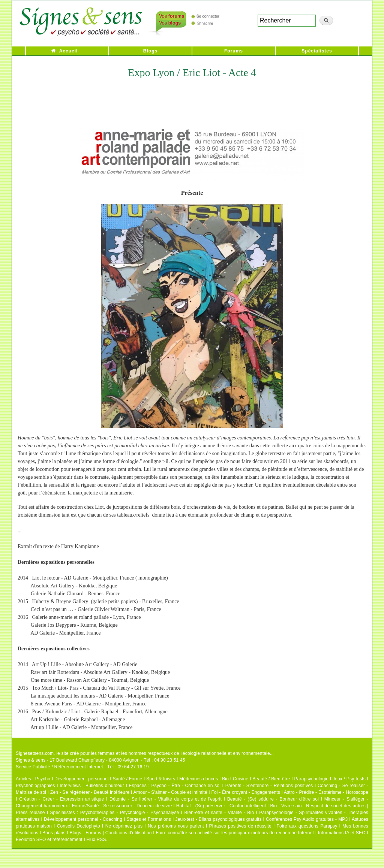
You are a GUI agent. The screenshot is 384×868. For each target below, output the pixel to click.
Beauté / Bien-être (271, 779)
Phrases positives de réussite (240, 826)
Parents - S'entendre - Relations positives (269, 786)
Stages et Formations (149, 819)
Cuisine (241, 779)
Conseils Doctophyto (79, 826)
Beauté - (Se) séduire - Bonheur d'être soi (273, 799)
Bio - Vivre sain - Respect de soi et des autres (318, 806)
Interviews (70, 786)
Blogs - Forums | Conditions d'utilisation (111, 833)
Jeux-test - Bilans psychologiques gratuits (218, 819)
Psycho (43, 779)
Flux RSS (96, 840)
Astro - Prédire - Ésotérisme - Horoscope (326, 792)
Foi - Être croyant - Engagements (245, 792)
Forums (234, 51)
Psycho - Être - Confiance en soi (186, 786)
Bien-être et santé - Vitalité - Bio (219, 813)
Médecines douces (199, 779)
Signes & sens (31, 760)
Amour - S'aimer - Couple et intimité (170, 792)
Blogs (150, 51)
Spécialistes (317, 51)
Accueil (69, 51)
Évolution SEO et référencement (49, 840)
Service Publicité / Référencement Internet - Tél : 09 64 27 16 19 (82, 767)
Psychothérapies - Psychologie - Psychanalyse (130, 813)
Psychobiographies (35, 786)
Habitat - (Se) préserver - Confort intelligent (221, 806)
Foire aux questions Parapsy (307, 826)
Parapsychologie (311, 779)
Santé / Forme (128, 779)
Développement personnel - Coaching (83, 819)
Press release (30, 813)
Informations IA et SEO (342, 833)
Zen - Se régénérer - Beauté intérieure (90, 792)
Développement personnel (82, 779)
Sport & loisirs (161, 779)
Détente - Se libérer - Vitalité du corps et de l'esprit (166, 799)
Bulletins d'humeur (105, 786)
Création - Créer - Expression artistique (61, 799)
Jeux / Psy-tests (349, 779)
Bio (225, 779)
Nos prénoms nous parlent (176, 826)
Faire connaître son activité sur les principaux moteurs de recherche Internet (235, 833)
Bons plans (54, 833)
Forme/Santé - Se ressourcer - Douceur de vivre (122, 806)
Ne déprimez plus (124, 826)
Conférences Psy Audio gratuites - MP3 (307, 819)
